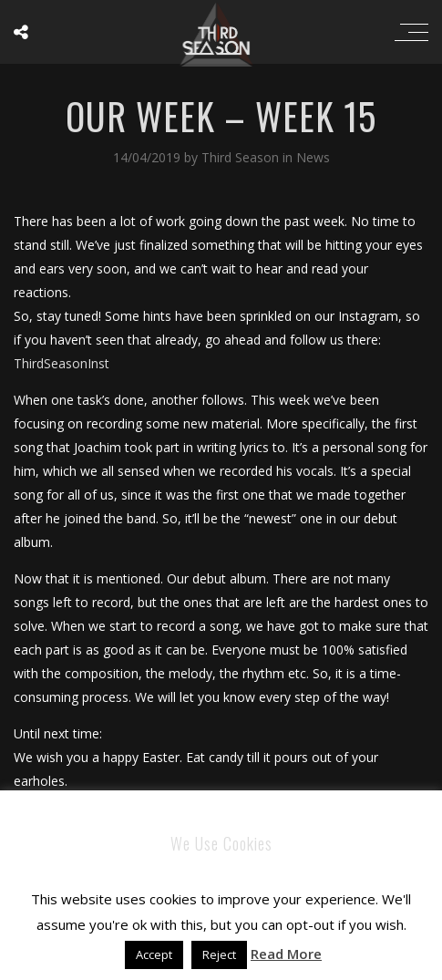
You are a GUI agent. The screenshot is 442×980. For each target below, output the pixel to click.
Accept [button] (154, 954)
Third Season (242, 157)
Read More (286, 954)
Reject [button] (219, 954)
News (313, 157)
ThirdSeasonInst (62, 363)
